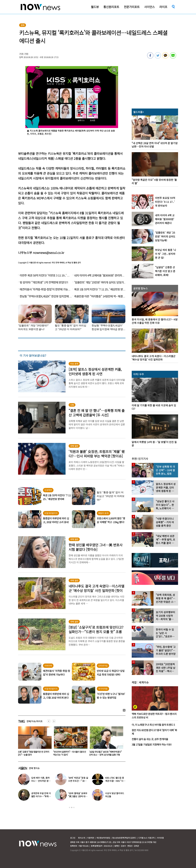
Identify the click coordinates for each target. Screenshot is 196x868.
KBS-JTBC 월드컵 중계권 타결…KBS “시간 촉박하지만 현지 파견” (115, 781)
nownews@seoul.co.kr (49, 253)
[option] (34, 742)
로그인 (73, 838)
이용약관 (91, 838)
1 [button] (70, 807)
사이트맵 (160, 838)
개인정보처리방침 (103, 838)
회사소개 (81, 838)
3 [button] (74, 807)
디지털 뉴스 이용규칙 (146, 838)
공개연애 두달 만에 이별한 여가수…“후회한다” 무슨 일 (41, 796)
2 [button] (72, 807)
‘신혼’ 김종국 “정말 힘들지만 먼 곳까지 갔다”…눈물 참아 (69, 753)
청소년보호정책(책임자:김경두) (124, 838)
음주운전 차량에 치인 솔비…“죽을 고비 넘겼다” (34, 753)
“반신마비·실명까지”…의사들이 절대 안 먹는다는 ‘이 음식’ (105, 753)
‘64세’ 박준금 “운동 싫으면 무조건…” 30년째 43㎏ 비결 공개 (78, 781)
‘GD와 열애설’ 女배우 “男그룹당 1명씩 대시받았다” (78, 796)
